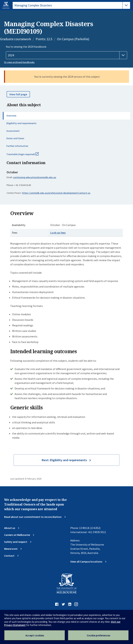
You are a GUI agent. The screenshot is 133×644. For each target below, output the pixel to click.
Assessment (13, 131)
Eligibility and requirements (21, 123)
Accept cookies (35, 635)
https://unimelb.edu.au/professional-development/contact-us (56, 193)
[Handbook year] (66, 55)
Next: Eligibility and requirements (64, 460)
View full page (18, 94)
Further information (17, 146)
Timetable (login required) (26, 156)
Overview (11, 116)
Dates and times (15, 138)
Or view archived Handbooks (19, 62)
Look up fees (58, 233)
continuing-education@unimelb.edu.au (35, 177)
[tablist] (71, 5)
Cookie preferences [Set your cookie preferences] (98, 635)
